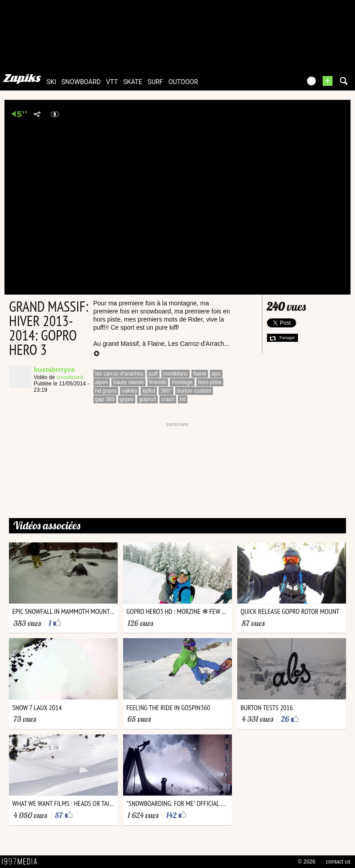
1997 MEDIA (22, 862)
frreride (158, 382)
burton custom (194, 391)
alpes (102, 382)
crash (168, 399)
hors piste (210, 382)
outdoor (183, 82)
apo (216, 374)
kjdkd (149, 391)
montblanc (175, 374)
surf (155, 82)
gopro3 (147, 399)
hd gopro (106, 391)
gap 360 (105, 399)
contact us (338, 862)
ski (51, 82)
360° (166, 391)
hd (183, 399)
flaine (200, 374)
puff (153, 374)
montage (182, 382)
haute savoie (129, 382)
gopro (127, 399)
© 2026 (307, 862)
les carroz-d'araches (120, 374)
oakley (130, 391)
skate (133, 82)
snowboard (81, 82)
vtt (112, 82)
